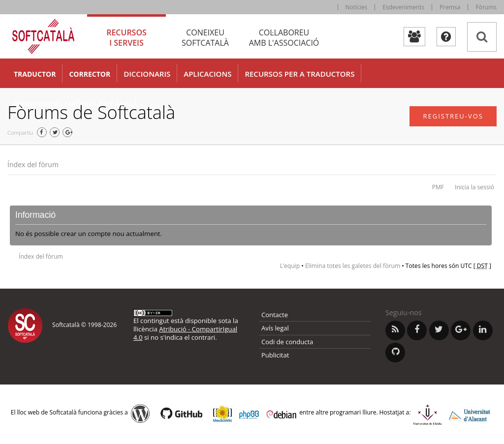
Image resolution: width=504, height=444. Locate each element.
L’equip (290, 266)
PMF (438, 187)
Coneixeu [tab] (205, 38)
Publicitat (275, 355)
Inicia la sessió (474, 187)
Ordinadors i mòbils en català (76, 103)
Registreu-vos (453, 116)
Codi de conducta (287, 342)
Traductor (35, 74)
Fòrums (486, 7)
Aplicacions (207, 74)
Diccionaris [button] (147, 74)
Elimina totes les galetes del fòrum (353, 266)
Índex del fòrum (33, 164)
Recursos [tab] (126, 38)
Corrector (90, 74)
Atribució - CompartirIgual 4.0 (185, 333)
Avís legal (275, 328)
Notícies (357, 7)
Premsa (450, 7)
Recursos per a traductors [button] (299, 74)
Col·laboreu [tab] (284, 38)
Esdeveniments (403, 7)
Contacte (275, 315)
